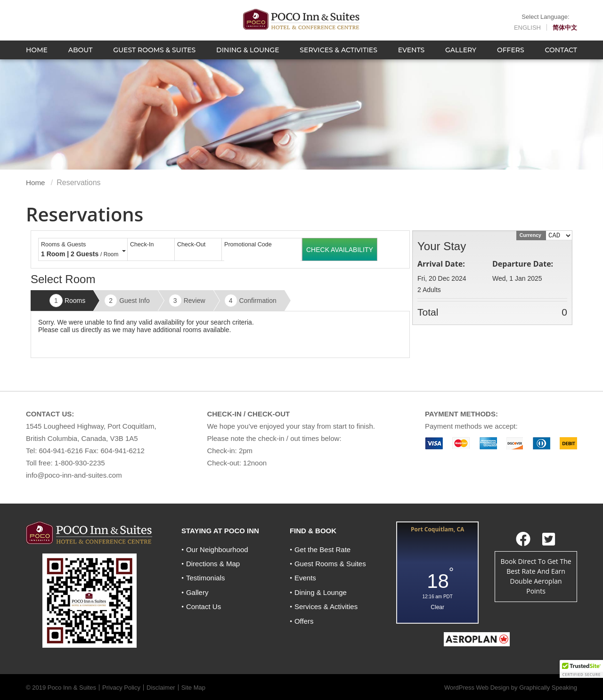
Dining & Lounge (248, 59)
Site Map (193, 680)
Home (37, 59)
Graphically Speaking (548, 680)
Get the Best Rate (322, 549)
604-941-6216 (61, 451)
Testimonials (206, 578)
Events (412, 59)
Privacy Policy (121, 680)
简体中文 (565, 30)
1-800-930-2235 (80, 463)
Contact (561, 59)
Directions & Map (213, 564)
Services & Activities (338, 59)
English (527, 30)
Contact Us (204, 606)
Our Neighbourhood (217, 549)
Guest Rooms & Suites (154, 59)
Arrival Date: (441, 264)
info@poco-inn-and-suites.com (74, 475)
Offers (511, 59)
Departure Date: (523, 264)
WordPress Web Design (477, 680)
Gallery (461, 59)
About (81, 59)
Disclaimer (161, 680)
